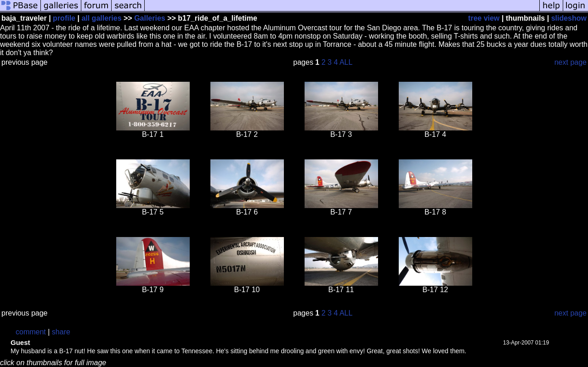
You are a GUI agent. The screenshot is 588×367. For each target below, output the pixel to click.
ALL (346, 62)
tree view (484, 18)
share (61, 332)
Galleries (150, 18)
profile (64, 18)
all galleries (101, 18)
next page (571, 62)
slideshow (569, 18)
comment (31, 332)
